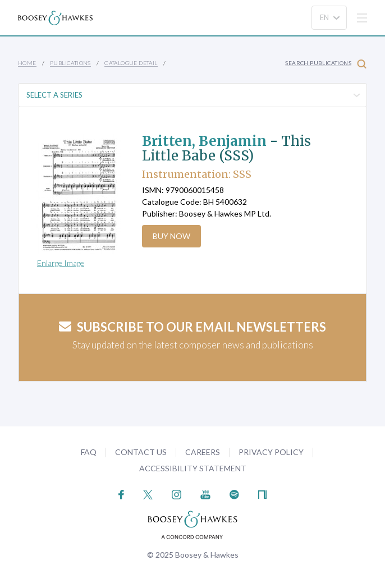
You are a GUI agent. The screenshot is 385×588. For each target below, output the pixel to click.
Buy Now (171, 236)
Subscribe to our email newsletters (192, 327)
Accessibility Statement (193, 468)
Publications (70, 63)
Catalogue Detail (131, 63)
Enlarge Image (61, 263)
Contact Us (141, 452)
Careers (203, 452)
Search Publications (326, 64)
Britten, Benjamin (204, 141)
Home (27, 63)
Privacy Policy (271, 452)
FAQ (89, 452)
